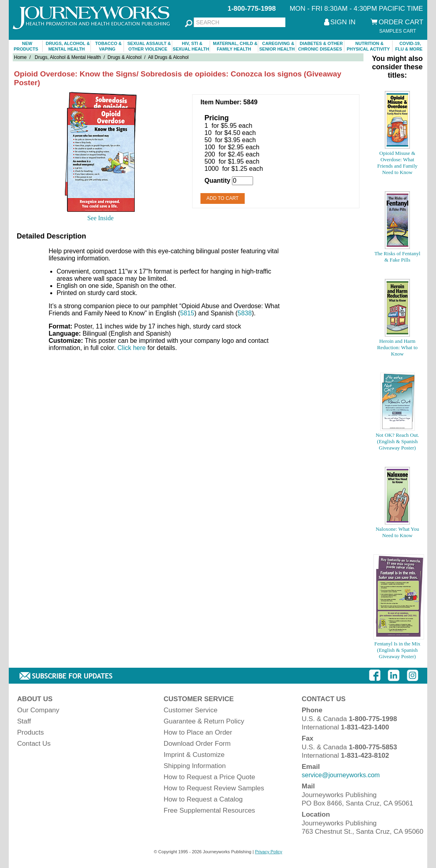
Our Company (38, 710)
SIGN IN (343, 22)
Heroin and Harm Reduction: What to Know (397, 347)
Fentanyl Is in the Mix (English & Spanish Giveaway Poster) (397, 650)
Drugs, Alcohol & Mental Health (68, 57)
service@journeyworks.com (341, 775)
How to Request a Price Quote (210, 777)
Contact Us (34, 744)
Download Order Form (197, 744)
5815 (187, 313)
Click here (132, 348)
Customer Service (191, 710)
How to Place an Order (198, 732)
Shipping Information (195, 766)
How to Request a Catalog (203, 799)
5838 (245, 313)
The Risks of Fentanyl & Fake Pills (397, 257)
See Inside (100, 218)
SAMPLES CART (398, 31)
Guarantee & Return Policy (204, 721)
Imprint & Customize (194, 755)
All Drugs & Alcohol (168, 57)
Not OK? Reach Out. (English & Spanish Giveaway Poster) (397, 441)
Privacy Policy (269, 852)
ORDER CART (401, 22)
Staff (24, 721)
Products (30, 732)
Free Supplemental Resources (210, 810)
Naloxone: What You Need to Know (397, 532)
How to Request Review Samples (214, 788)
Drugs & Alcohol (125, 57)
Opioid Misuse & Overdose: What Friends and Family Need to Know (397, 163)
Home (20, 57)
